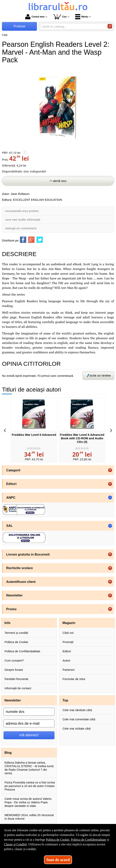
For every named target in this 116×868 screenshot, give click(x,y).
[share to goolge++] (31, 240)
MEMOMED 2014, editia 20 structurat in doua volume (29, 817)
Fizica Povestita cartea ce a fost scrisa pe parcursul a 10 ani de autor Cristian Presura (30, 786)
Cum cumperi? (14, 660)
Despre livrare (14, 670)
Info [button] (7, 623)
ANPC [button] (11, 498)
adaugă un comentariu (21, 228)
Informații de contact (18, 688)
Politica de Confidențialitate (22, 651)
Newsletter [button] (14, 595)
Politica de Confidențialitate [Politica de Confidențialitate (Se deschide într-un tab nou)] (89, 840)
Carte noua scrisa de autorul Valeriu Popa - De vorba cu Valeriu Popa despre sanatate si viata (28, 802)
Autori (66, 660)
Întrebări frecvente (16, 679)
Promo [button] (11, 609)
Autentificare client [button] (21, 582)
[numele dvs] (29, 712)
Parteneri (69, 670)
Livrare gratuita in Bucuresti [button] (28, 554)
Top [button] (65, 700)
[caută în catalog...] (72, 26)
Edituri (67, 651)
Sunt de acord (58, 860)
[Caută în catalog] (110, 26)
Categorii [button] (13, 470)
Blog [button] (8, 753)
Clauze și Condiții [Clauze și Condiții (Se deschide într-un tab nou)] (15, 844)
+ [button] (110, 470)
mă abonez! (29, 735)
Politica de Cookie (16, 642)
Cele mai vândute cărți (77, 710)
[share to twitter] (40, 240)
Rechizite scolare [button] (20, 568)
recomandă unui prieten (22, 211)
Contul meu (35, 17)
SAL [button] (10, 526)
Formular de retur (74, 679)
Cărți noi (68, 633)
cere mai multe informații (23, 220)
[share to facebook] (23, 240)
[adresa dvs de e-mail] (29, 723)
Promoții (68, 642)
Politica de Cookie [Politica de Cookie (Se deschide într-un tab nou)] (58, 840)
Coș (60, 17)
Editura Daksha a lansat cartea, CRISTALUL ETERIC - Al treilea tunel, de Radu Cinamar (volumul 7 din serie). (29, 768)
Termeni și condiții (16, 633)
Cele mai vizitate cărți (77, 728)
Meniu (82, 17)
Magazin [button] (69, 623)
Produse (20, 26)
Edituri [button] (11, 484)
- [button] (110, 498)
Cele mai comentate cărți (79, 719)
